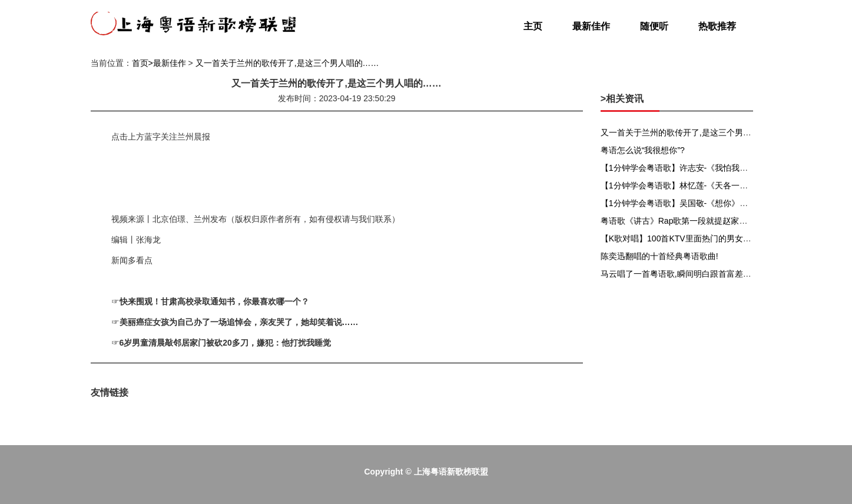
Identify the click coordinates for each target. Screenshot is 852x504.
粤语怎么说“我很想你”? (643, 150)
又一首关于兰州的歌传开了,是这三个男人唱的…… (287, 63)
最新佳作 (591, 26)
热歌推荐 (717, 26)
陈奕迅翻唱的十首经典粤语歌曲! (659, 256)
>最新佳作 (167, 63)
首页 (140, 63)
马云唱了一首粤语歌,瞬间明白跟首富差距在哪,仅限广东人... (709, 274)
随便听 (654, 26)
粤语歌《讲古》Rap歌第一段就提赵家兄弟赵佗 (687, 221)
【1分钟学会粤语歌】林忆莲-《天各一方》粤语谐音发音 (703, 185)
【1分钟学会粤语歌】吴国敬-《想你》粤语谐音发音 (695, 203)
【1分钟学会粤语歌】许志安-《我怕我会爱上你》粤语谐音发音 (715, 168)
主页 (533, 26)
